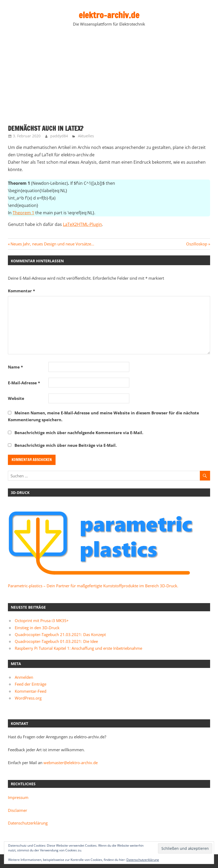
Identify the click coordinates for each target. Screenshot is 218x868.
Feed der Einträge (31, 684)
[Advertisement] (109, 77)
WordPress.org (28, 698)
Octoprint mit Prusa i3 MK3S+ (42, 620)
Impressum (18, 797)
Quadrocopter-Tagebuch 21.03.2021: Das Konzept (60, 634)
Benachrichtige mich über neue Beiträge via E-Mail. (66, 445)
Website (16, 398)
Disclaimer (18, 810)
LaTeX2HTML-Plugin (82, 224)
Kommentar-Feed (31, 691)
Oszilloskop (197, 244)
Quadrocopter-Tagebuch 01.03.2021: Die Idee (56, 641)
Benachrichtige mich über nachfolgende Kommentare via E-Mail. (79, 433)
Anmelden (24, 677)
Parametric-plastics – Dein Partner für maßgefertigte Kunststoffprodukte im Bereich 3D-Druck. (93, 586)
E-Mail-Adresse (24, 383)
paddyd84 (59, 136)
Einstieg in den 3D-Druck (37, 628)
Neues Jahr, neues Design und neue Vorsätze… (52, 244)
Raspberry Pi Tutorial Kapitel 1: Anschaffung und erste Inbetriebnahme (78, 648)
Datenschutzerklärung (28, 823)
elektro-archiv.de (109, 15)
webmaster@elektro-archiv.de (71, 763)
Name (15, 367)
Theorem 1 (23, 213)
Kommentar (21, 291)
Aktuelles (86, 136)
